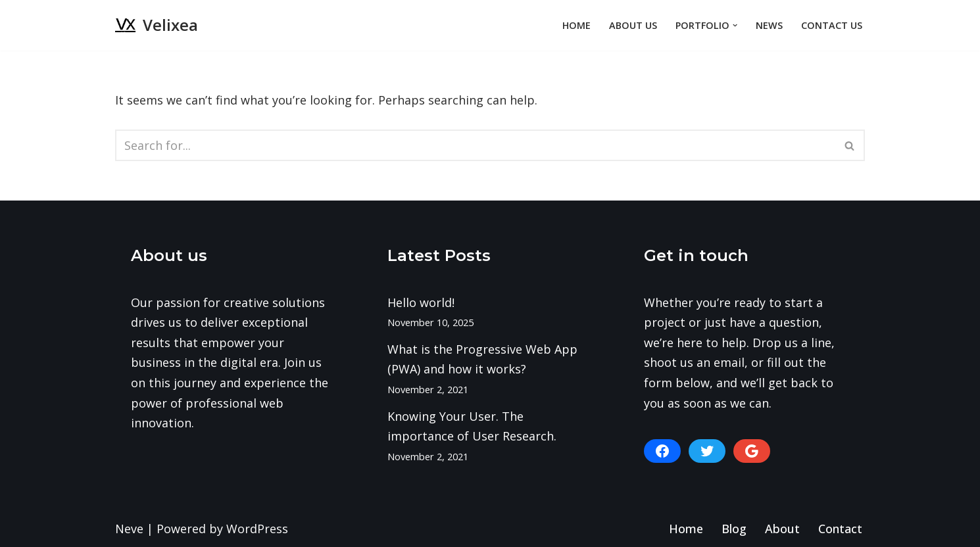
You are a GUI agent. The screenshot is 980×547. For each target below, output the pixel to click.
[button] (735, 25)
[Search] (475, 145)
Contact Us (832, 25)
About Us (633, 25)
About (782, 529)
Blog (734, 529)
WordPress (257, 529)
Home (576, 25)
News (769, 25)
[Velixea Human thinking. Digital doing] (157, 25)
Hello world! (421, 302)
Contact (840, 529)
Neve (129, 529)
